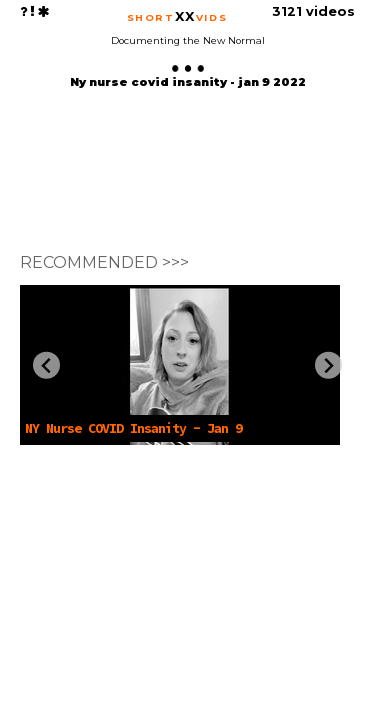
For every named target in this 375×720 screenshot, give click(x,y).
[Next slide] (328, 365)
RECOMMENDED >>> (104, 262)
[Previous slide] (46, 365)
